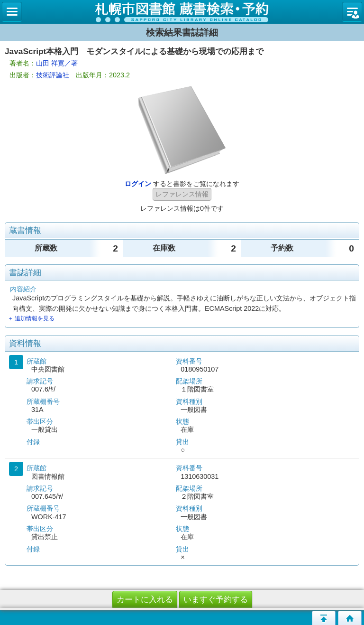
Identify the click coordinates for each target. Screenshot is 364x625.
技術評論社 (53, 75)
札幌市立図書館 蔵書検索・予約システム (182, 12)
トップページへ (350, 618)
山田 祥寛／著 (57, 63)
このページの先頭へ (324, 618)
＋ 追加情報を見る (31, 318)
